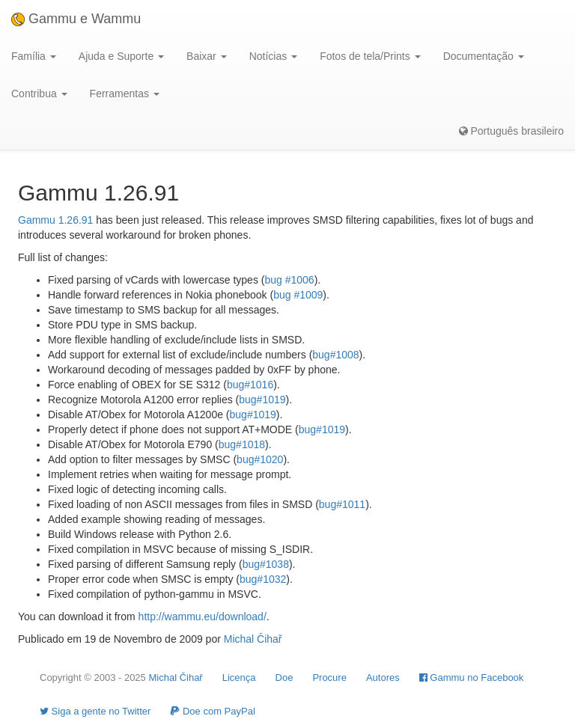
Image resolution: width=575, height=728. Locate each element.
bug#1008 (335, 355)
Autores (383, 677)
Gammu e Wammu (76, 19)
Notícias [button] (273, 56)
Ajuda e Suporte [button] (121, 56)
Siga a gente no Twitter (95, 711)
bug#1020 (260, 459)
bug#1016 (250, 385)
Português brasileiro (511, 131)
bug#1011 (342, 504)
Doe (285, 677)
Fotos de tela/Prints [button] (370, 56)
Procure (329, 677)
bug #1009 (298, 295)
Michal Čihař (253, 639)
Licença (239, 677)
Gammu (37, 220)
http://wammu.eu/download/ (203, 617)
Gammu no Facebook (472, 677)
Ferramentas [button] (125, 94)
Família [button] (34, 56)
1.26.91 (76, 220)
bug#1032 (263, 579)
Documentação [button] (484, 56)
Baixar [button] (207, 56)
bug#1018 (242, 444)
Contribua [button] (39, 94)
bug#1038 (266, 564)
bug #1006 (289, 280)
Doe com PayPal (212, 711)
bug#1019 (262, 400)
